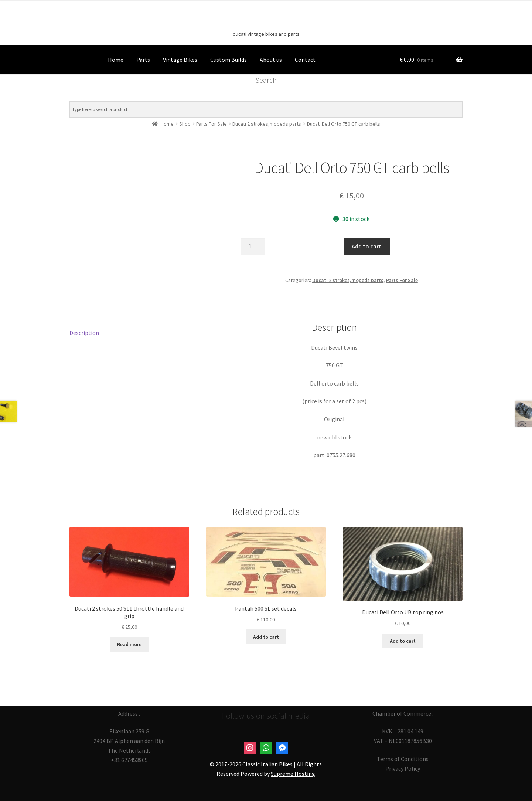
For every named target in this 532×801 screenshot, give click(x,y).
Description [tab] (84, 333)
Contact (305, 60)
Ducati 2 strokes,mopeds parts (348, 280)
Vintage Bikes (180, 60)
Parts (143, 60)
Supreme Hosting (293, 774)
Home (116, 60)
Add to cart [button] (266, 637)
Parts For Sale (402, 280)
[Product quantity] (253, 247)
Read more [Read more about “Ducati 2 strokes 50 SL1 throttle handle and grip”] (129, 644)
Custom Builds (229, 60)
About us (271, 60)
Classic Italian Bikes (266, 23)
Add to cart (366, 246)
